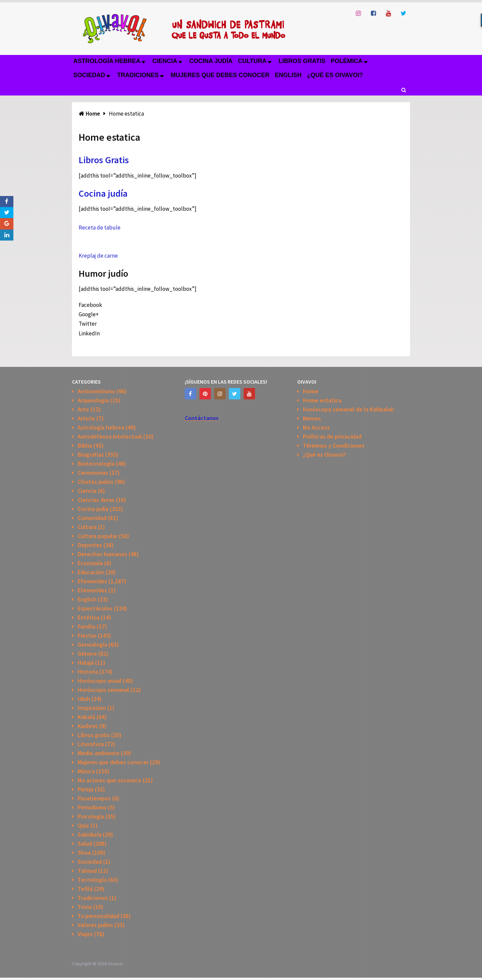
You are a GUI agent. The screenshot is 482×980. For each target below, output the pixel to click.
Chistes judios (96, 482)
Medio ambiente (99, 753)
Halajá (86, 663)
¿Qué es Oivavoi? (335, 75)
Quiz (83, 825)
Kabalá (86, 717)
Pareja (86, 789)
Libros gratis (302, 61)
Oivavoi (115, 964)
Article (86, 418)
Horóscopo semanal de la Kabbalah (348, 409)
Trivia (85, 907)
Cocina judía (211, 61)
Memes (312, 418)
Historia (88, 672)
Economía (90, 563)
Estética (89, 617)
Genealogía (92, 644)
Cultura (252, 61)
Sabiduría (90, 834)
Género (87, 654)
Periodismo (92, 807)
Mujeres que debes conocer (220, 75)
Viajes (85, 934)
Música (86, 771)
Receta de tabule (100, 227)
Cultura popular (98, 536)
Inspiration (92, 708)
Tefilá (85, 889)
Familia (87, 626)
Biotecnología (96, 464)
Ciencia (165, 61)
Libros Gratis (104, 160)
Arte (83, 409)
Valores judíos (95, 925)
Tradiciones (138, 75)
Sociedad (89, 75)
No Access (316, 427)
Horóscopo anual (100, 681)
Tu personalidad (98, 916)
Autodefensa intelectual (110, 436)
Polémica (347, 61)
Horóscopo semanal (103, 690)
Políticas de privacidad (332, 436)
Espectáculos (95, 608)
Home (311, 391)
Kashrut (88, 726)
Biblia (85, 445)
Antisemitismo (96, 391)
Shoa (84, 853)
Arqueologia (93, 400)
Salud (85, 843)
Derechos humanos (102, 554)
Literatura (91, 744)
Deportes (90, 545)
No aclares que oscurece (109, 780)
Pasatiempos (94, 798)
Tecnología (92, 880)
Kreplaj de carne (98, 256)
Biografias (91, 454)
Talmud (87, 871)
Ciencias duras (96, 500)
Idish (84, 699)
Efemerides (92, 581)
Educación (91, 572)
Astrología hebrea (107, 61)
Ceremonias (93, 473)
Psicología (91, 816)
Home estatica (322, 400)
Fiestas (87, 635)
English (288, 75)
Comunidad (92, 518)
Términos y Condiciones (334, 445)
